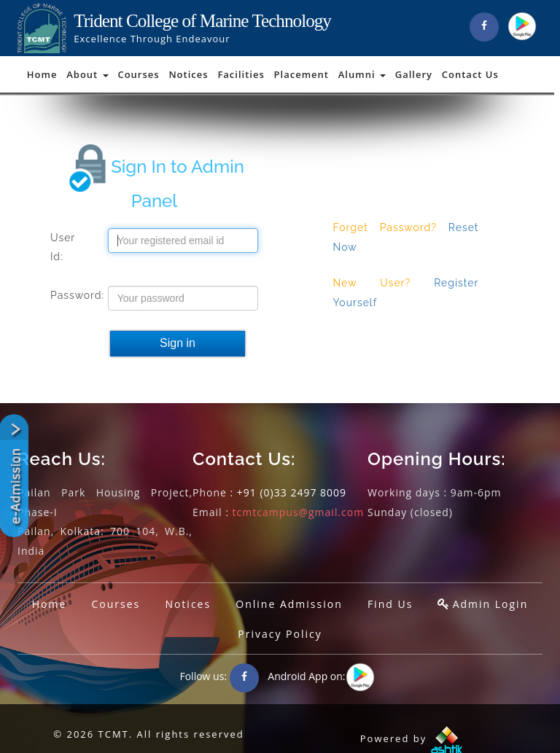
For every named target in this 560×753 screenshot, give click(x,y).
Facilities (241, 74)
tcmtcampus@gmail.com (299, 512)
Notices (188, 74)
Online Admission (289, 604)
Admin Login (491, 604)
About (87, 74)
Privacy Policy (280, 634)
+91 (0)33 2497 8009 (292, 492)
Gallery (414, 74)
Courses (138, 74)
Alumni (362, 74)
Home (42, 74)
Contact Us (470, 74)
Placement (302, 74)
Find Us (390, 604)
